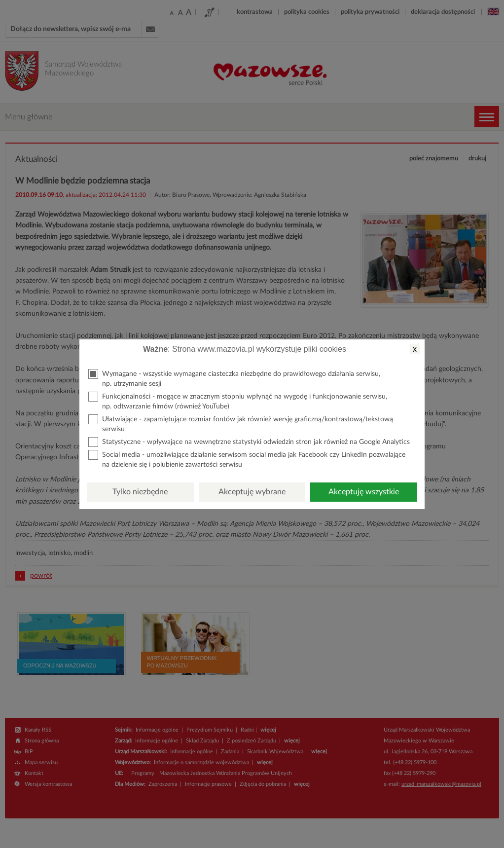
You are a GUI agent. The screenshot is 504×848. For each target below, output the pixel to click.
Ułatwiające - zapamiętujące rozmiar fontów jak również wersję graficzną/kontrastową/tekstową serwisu (241, 424)
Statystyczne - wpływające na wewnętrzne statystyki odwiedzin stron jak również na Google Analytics (249, 442)
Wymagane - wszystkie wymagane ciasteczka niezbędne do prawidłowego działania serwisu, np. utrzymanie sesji (234, 378)
